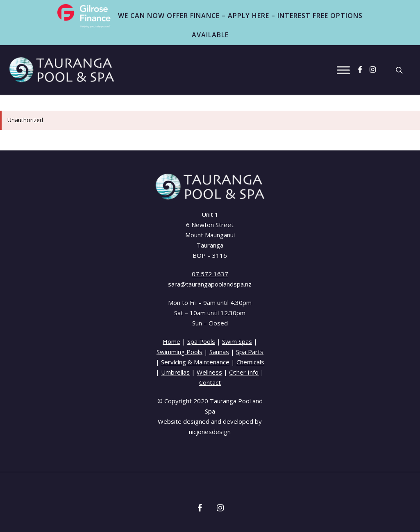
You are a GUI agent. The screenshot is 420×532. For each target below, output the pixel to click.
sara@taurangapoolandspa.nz (210, 284)
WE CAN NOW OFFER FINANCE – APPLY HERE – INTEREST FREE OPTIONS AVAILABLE (210, 22)
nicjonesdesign (210, 432)
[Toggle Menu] (343, 70)
